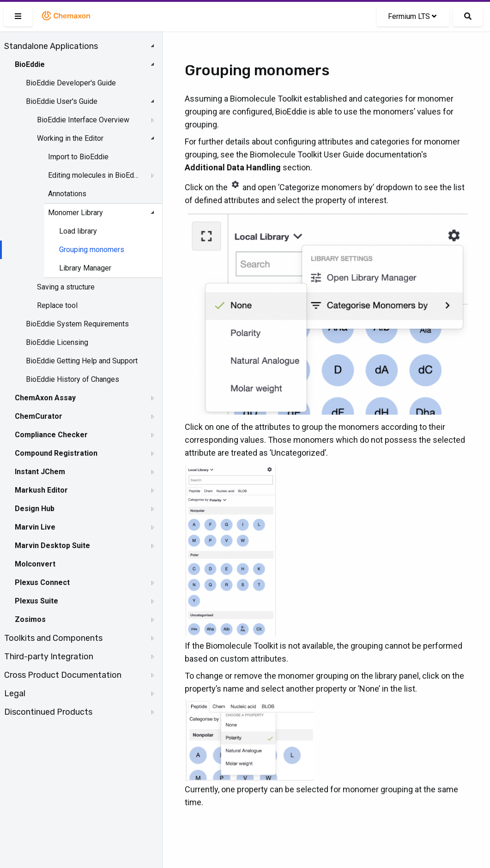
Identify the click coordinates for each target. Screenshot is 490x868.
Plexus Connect (42, 582)
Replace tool (57, 305)
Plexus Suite (36, 601)
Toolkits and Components (53, 638)
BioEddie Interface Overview (83, 120)
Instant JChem (40, 472)
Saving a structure (66, 287)
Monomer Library (76, 213)
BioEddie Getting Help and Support (82, 361)
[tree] (81, 379)
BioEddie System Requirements (77, 324)
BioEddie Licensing (57, 342)
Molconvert (35, 564)
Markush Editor (41, 490)
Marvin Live (35, 527)
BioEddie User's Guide (62, 101)
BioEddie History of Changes (73, 379)
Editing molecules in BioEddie (95, 175)
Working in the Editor (70, 138)
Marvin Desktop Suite (52, 546)
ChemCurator (39, 416)
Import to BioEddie (78, 157)
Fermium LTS (412, 16)
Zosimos (30, 619)
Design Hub (35, 509)
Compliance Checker (51, 435)
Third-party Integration (49, 657)
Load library (78, 231)
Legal (15, 693)
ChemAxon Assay (45, 398)
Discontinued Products (48, 712)
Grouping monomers (92, 250)
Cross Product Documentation (63, 675)
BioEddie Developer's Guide (71, 83)
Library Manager (85, 268)
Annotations (67, 194)
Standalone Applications (51, 46)
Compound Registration (56, 453)
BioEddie (30, 64)
